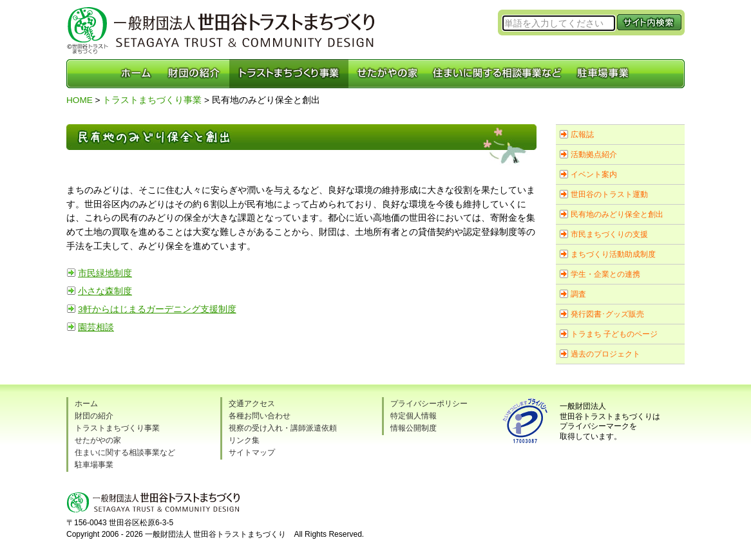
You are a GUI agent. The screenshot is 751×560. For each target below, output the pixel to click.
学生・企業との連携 (605, 274)
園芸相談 (96, 327)
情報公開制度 (414, 428)
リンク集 (244, 440)
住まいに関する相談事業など (125, 453)
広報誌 (582, 135)
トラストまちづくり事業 (152, 100)
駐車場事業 (94, 465)
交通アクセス (252, 404)
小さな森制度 (105, 291)
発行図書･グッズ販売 (607, 314)
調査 (578, 294)
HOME (80, 100)
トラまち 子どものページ (614, 334)
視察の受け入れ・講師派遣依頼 (283, 428)
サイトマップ (252, 453)
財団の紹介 (94, 416)
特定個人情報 (414, 416)
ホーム (86, 404)
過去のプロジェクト (605, 354)
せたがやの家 (98, 440)
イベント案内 (594, 174)
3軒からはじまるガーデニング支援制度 (157, 309)
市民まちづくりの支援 (609, 234)
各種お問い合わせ (260, 416)
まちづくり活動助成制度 (613, 254)
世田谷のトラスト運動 (609, 194)
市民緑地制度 (105, 273)
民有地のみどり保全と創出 (617, 214)
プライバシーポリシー (429, 404)
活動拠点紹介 (594, 154)
